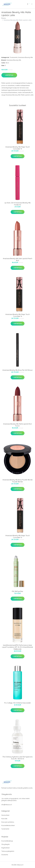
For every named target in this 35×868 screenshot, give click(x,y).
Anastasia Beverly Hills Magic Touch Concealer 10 (18, 536)
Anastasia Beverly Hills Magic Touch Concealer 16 (18, 315)
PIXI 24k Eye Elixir (17, 591)
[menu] (32, 4)
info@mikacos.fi (7, 805)
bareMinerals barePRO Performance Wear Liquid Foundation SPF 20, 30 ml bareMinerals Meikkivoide (17, 647)
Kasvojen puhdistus (8, 822)
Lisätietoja (9, 75)
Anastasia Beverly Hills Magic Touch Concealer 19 (18, 148)
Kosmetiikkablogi (7, 841)
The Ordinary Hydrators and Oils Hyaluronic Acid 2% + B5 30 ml (18, 758)
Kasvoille (4, 819)
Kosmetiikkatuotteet (8, 825)
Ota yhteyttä (5, 844)
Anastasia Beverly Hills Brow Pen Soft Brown (17, 370)
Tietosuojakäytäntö (8, 851)
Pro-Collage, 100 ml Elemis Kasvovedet (17, 703)
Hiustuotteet (5, 815)
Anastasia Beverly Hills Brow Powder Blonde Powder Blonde (17, 481)
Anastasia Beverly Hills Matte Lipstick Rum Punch (17, 425)
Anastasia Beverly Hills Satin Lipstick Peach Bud (18, 259)
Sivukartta (5, 855)
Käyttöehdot (6, 848)
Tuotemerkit (14, 57)
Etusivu (4, 18)
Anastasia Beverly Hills (26, 57)
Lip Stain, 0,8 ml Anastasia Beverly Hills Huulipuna (18, 204)
